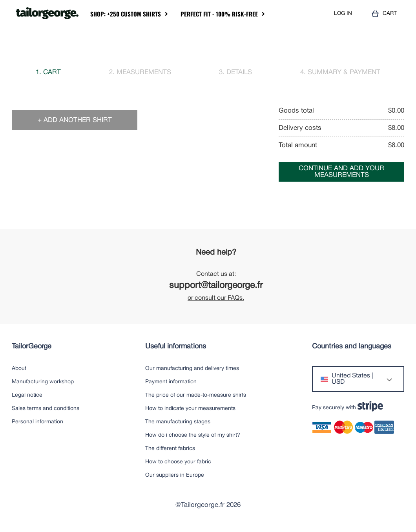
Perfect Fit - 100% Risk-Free (219, 14)
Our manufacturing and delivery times (192, 369)
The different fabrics (170, 449)
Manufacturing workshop (43, 382)
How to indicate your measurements (190, 409)
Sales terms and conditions (46, 409)
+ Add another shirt (75, 120)
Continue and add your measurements (341, 172)
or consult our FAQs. (216, 298)
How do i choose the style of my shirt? (193, 435)
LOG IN (343, 14)
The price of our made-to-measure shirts (196, 395)
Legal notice (27, 395)
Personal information (37, 422)
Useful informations (176, 347)
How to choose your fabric (178, 462)
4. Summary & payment (340, 72)
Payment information (171, 382)
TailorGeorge (32, 347)
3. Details (235, 72)
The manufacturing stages (178, 422)
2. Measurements (140, 72)
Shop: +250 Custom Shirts (126, 14)
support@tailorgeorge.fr (216, 286)
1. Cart (48, 72)
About (19, 369)
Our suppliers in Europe (175, 475)
